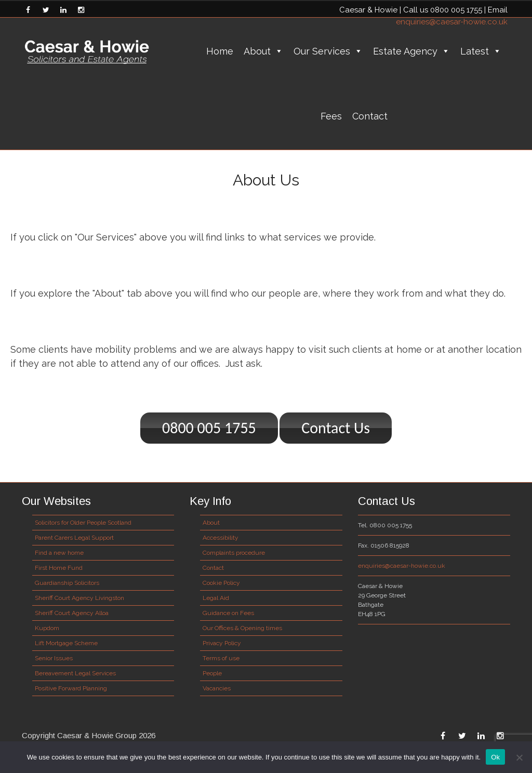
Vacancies (217, 688)
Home (220, 51)
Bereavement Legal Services (75, 673)
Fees (331, 116)
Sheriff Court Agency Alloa (72, 613)
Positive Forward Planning (71, 688)
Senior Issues (54, 658)
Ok (495, 757)
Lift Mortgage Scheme (66, 643)
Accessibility (221, 538)
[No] (519, 757)
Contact (370, 116)
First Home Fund (59, 568)
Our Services (328, 51)
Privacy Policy (222, 643)
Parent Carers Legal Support (74, 538)
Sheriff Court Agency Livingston (79, 598)
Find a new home (59, 553)
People (212, 673)
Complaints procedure (234, 553)
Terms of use (221, 658)
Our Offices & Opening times (242, 628)
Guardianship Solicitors (67, 583)
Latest (481, 51)
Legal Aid (216, 598)
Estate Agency (411, 51)
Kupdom (47, 628)
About (263, 51)
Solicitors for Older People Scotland (83, 523)
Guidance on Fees (228, 613)
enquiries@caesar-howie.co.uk (452, 22)
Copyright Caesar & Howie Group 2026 (89, 735)
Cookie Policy (221, 583)
